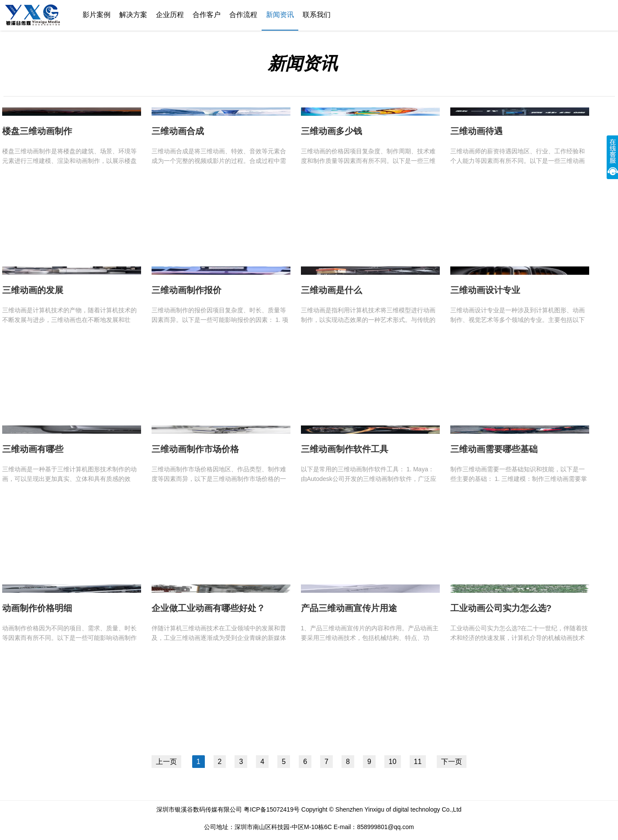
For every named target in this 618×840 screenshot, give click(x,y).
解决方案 (133, 15)
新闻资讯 (280, 15)
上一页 (166, 762)
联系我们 (317, 15)
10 (393, 762)
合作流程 (243, 15)
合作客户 (207, 15)
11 (418, 762)
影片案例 (97, 15)
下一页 (452, 762)
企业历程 (170, 15)
